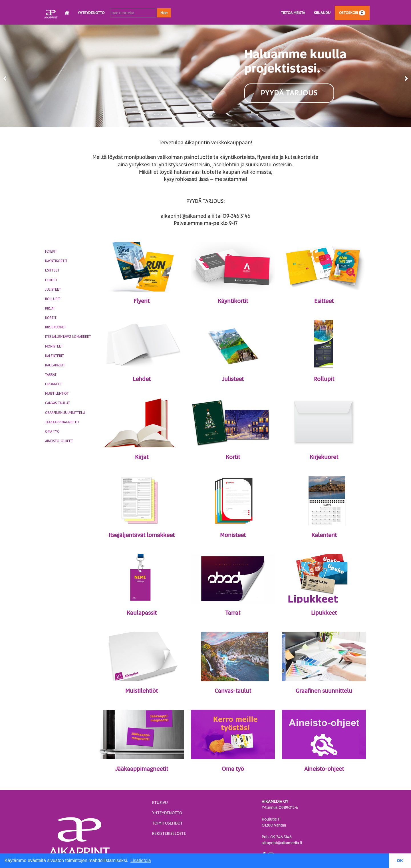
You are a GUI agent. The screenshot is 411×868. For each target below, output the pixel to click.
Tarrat (51, 375)
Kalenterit (55, 356)
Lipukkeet (54, 384)
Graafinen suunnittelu (65, 413)
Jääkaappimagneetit (62, 422)
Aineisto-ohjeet (59, 441)
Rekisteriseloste (169, 833)
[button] (5, 79)
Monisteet (54, 346)
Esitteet (52, 270)
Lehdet (51, 280)
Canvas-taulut (58, 403)
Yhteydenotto (91, 13)
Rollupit (53, 299)
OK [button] (400, 861)
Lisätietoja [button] (141, 860)
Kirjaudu (322, 13)
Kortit (51, 318)
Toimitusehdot (167, 823)
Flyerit (51, 252)
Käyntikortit (56, 261)
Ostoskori (352, 13)
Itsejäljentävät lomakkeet (68, 337)
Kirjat (50, 308)
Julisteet (53, 290)
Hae (164, 13)
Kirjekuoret (56, 327)
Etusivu (160, 803)
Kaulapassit (55, 365)
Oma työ (52, 432)
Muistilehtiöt (57, 394)
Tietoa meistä (293, 13)
